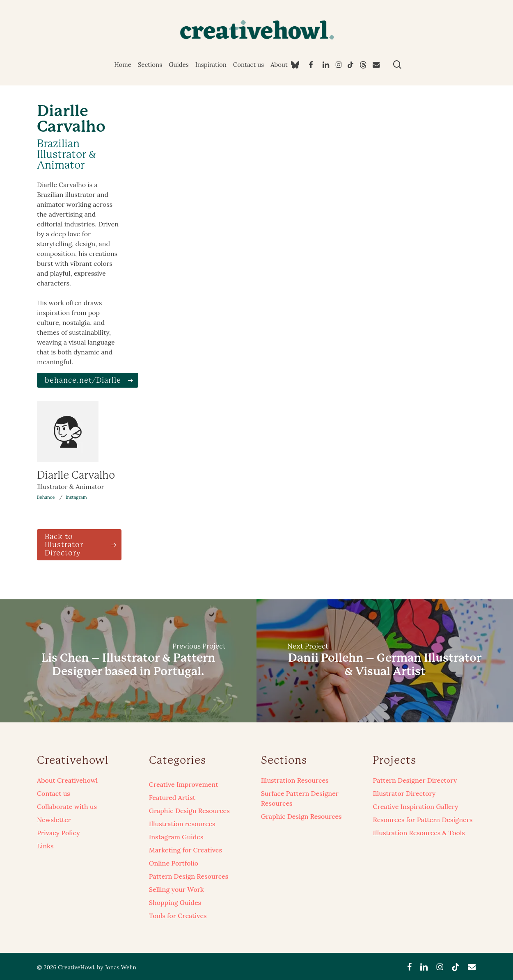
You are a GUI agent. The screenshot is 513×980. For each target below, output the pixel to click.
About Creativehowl (67, 780)
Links (45, 846)
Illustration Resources (295, 780)
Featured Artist (172, 797)
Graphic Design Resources (189, 811)
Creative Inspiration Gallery (415, 806)
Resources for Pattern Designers (423, 820)
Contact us (54, 793)
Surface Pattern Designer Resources (300, 798)
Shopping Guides (175, 902)
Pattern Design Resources (189, 876)
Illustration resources (182, 824)
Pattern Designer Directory (415, 780)
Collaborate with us (67, 806)
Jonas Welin (120, 967)
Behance (46, 497)
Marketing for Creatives (186, 850)
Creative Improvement (184, 784)
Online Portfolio (174, 863)
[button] (88, 380)
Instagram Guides (176, 837)
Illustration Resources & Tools (419, 833)
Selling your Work (176, 889)
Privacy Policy (58, 833)
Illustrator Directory (404, 793)
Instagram (76, 497)
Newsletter (54, 820)
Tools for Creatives (178, 916)
